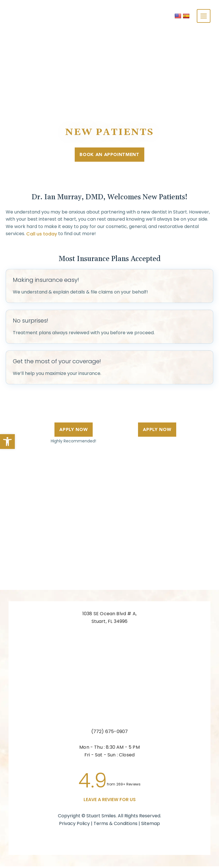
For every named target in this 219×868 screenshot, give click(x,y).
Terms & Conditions (116, 825)
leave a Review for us (110, 801)
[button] (7, 442)
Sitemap (151, 825)
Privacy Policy (74, 825)
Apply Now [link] (71, 431)
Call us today (42, 235)
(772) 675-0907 (110, 733)
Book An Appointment (109, 156)
